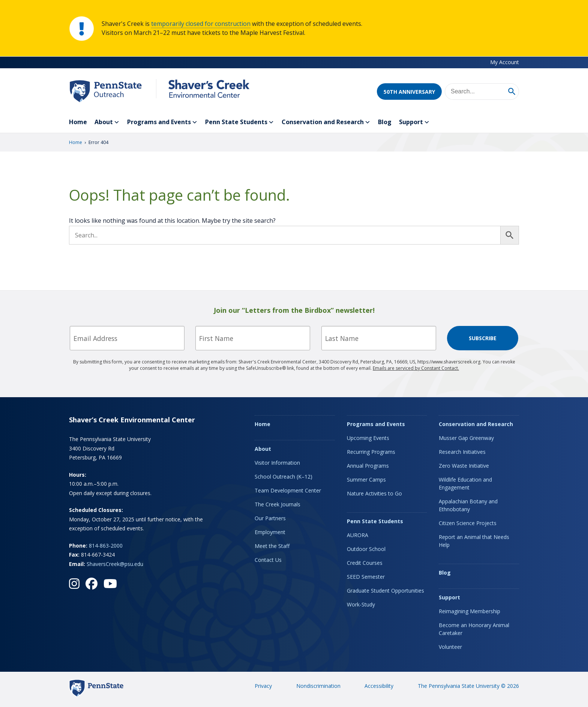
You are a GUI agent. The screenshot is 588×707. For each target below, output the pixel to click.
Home (78, 122)
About (107, 122)
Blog (385, 122)
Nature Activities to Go (374, 493)
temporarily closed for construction (201, 24)
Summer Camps (366, 480)
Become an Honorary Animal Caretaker (474, 629)
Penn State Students (240, 122)
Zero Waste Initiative (464, 466)
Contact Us (268, 560)
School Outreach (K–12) (283, 477)
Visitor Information (277, 463)
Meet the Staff (272, 546)
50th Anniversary (409, 92)
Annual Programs (368, 466)
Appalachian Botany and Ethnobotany (468, 505)
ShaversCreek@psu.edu (115, 564)
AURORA (358, 535)
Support (414, 122)
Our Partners (270, 518)
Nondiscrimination (318, 686)
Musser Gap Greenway (466, 438)
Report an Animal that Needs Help (474, 541)
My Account (505, 62)
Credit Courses (365, 563)
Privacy (263, 686)
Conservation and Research (326, 122)
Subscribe (483, 338)
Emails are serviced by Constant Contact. (416, 368)
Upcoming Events (368, 438)
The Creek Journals (277, 504)
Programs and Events (162, 122)
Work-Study (361, 604)
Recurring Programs (371, 452)
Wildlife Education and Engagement (465, 483)
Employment (270, 532)
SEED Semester (366, 577)
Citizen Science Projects (468, 523)
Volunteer (450, 647)
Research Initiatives (462, 452)
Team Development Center (288, 490)
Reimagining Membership (469, 611)
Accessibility (379, 686)
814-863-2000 (106, 546)
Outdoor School (366, 549)
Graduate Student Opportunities (385, 591)
